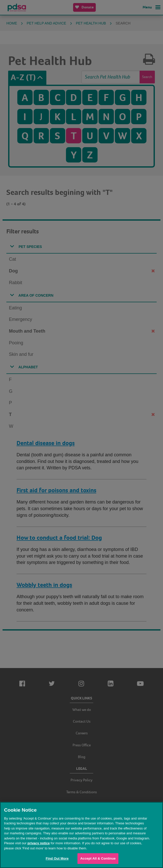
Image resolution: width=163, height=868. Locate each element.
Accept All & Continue (98, 858)
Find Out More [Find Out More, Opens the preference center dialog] (57, 858)
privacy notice (39, 843)
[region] (81, 835)
